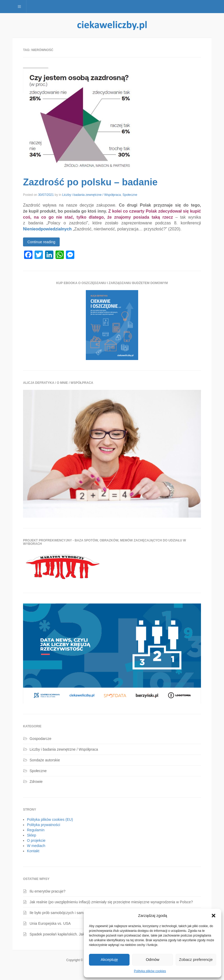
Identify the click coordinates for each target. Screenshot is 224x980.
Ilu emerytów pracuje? (47, 891)
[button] (214, 916)
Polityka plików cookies (150, 971)
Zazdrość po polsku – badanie (90, 182)
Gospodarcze (40, 739)
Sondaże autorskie (45, 760)
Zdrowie (36, 782)
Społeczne (130, 195)
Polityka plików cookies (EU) (50, 820)
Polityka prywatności (44, 825)
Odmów (153, 959)
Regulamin (36, 830)
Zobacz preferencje (196, 959)
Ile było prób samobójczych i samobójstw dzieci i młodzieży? (79, 913)
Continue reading (41, 242)
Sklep (32, 835)
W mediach (36, 846)
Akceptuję (109, 959)
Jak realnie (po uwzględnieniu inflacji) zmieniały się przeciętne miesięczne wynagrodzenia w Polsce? (111, 902)
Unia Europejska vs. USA (50, 923)
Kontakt (33, 851)
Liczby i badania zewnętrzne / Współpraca (91, 195)
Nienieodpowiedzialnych (47, 229)
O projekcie (36, 840)
